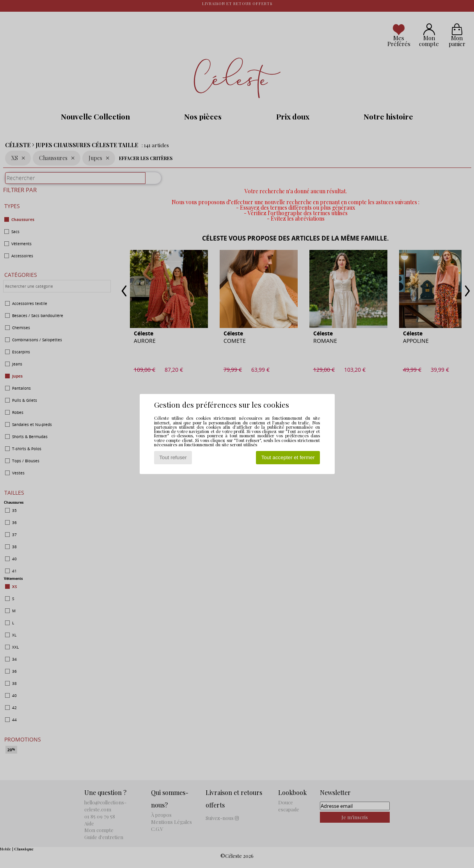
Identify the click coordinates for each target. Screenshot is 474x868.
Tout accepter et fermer (288, 457)
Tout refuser (173, 457)
